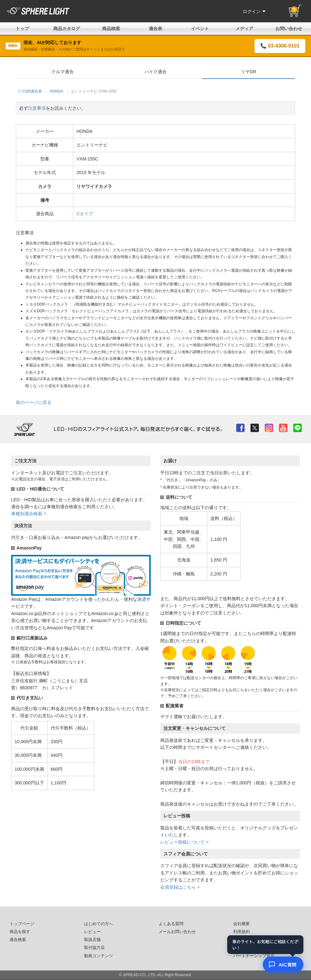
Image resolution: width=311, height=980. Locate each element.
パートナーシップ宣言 (254, 956)
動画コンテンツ (99, 956)
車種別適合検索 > (29, 514)
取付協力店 (94, 948)
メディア (244, 29)
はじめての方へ (99, 924)
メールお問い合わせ (177, 932)
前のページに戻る (34, 402)
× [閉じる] (298, 940)
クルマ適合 (63, 72)
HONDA (56, 91)
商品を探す (20, 932)
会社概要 (242, 924)
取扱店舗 (92, 940)
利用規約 (242, 932)
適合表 (155, 29)
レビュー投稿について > (184, 842)
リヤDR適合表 (30, 91)
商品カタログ (67, 29)
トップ (22, 29)
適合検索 (18, 940)
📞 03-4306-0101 (280, 46)
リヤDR (248, 72)
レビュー (92, 932)
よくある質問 (171, 924)
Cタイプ (85, 214)
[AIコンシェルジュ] (283, 964)
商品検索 (111, 29)
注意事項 (37, 108)
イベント (200, 29)
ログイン (254, 11)
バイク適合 (155, 72)
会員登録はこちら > (180, 887)
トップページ (22, 924)
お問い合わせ (289, 29)
